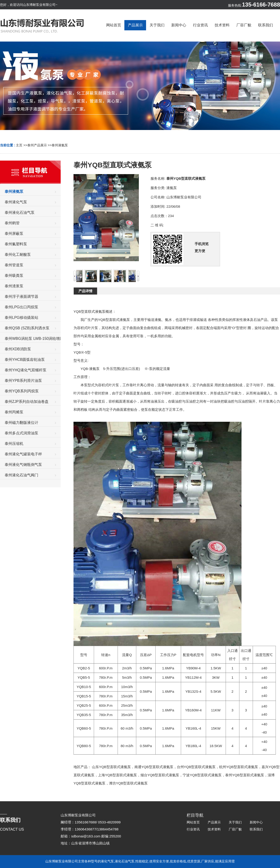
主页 (19, 145)
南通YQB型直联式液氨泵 (154, 767)
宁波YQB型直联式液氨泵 (202, 775)
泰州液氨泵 (60, 145)
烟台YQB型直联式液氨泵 (160, 775)
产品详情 (85, 291)
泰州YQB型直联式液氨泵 (245, 775)
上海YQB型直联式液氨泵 (117, 775)
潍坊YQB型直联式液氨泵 (128, 783)
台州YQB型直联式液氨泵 (196, 767)
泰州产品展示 (37, 145)
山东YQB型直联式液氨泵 (111, 767)
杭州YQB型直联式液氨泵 (239, 767)
